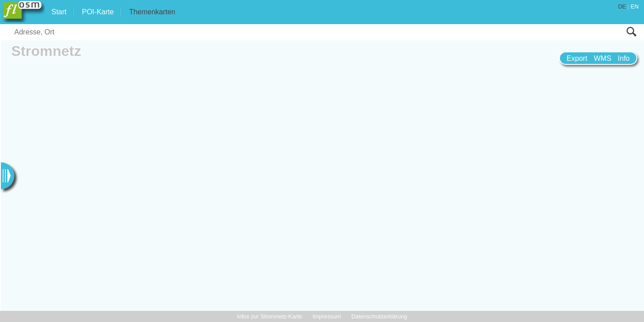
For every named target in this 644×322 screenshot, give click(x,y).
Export (577, 58)
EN (635, 6)
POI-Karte (98, 12)
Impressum (327, 316)
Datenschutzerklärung (379, 316)
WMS (603, 58)
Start (59, 12)
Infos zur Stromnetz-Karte (270, 316)
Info (624, 58)
